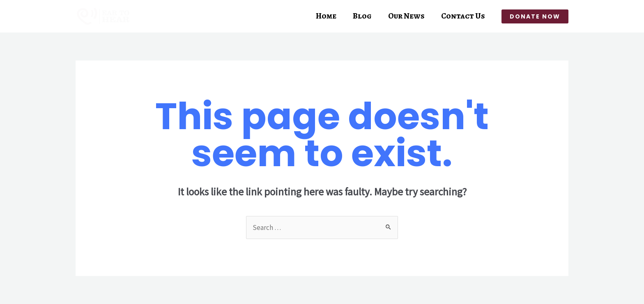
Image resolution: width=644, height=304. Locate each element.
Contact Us (463, 16)
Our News (406, 16)
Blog (362, 16)
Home (326, 16)
